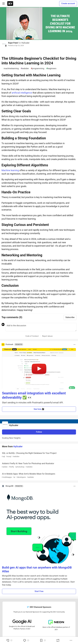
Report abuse (47, 336)
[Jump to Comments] (26, 640)
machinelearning (11, 69)
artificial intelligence (22, 93)
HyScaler (25, 43)
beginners (51, 69)
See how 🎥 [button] (39, 409)
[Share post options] (71, 640)
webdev (25, 69)
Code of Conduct (32, 336)
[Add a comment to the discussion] (41, 327)
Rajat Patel (13, 43)
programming (38, 69)
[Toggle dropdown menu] (74, 345)
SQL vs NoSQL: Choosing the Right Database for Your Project (39, 455)
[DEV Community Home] (10, 4)
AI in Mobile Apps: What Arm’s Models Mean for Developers (39, 476)
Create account (68, 3)
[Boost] (58, 640)
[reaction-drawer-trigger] (9, 640)
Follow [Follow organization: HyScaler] (39, 432)
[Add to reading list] (43, 640)
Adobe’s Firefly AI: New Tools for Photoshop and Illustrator (39, 465)
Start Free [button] (39, 591)
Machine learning (10, 170)
